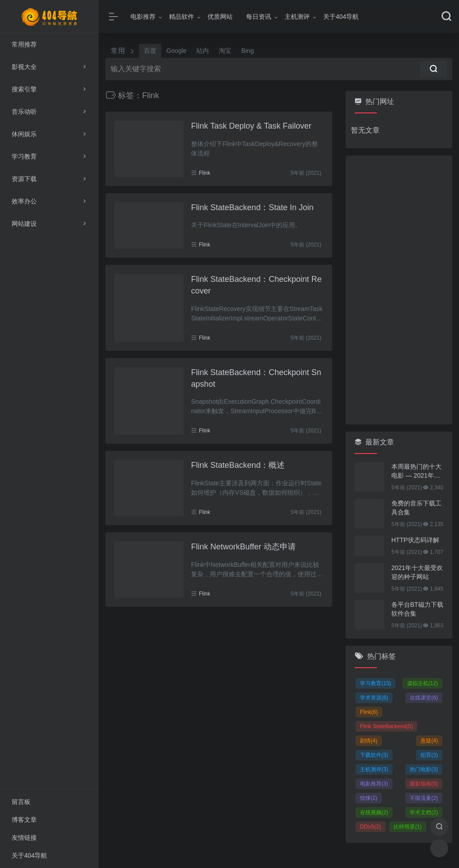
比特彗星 (408, 827)
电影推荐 (143, 17)
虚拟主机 (422, 683)
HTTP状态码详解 (415, 540)
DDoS (370, 827)
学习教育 (375, 683)
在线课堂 (424, 698)
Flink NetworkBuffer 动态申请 (243, 547)
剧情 (369, 741)
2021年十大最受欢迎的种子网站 (417, 572)
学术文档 (424, 812)
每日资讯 (259, 17)
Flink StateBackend (386, 726)
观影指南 (424, 784)
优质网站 (220, 17)
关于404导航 (341, 17)
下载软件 (374, 755)
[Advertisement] (399, 290)
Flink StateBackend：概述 (238, 465)
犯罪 (429, 755)
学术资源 (374, 698)
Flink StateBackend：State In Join (252, 207)
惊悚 (369, 798)
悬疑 (429, 741)
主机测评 (297, 17)
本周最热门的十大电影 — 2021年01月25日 (416, 471)
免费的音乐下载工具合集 (416, 508)
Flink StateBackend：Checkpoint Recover (256, 285)
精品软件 (182, 17)
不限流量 (424, 798)
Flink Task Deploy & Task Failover (251, 126)
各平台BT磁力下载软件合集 (417, 609)
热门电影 (424, 769)
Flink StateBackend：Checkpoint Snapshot (256, 378)
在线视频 (374, 812)
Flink (205, 173)
